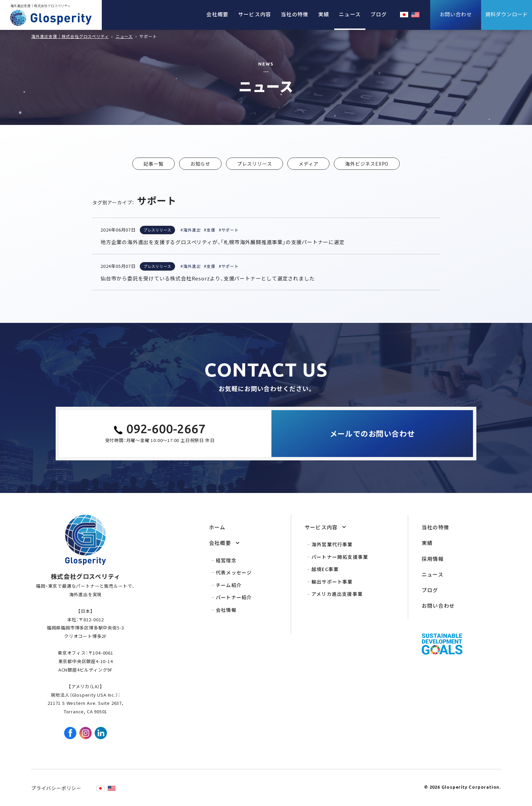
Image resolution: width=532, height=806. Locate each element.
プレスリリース (255, 164)
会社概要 (217, 14)
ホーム (217, 527)
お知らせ (200, 164)
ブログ (379, 14)
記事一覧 (154, 164)
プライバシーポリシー (56, 788)
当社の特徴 (295, 14)
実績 (324, 14)
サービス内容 (255, 14)
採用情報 (433, 559)
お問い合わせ (438, 606)
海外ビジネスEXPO (367, 164)
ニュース (350, 14)
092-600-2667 (166, 429)
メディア (308, 164)
